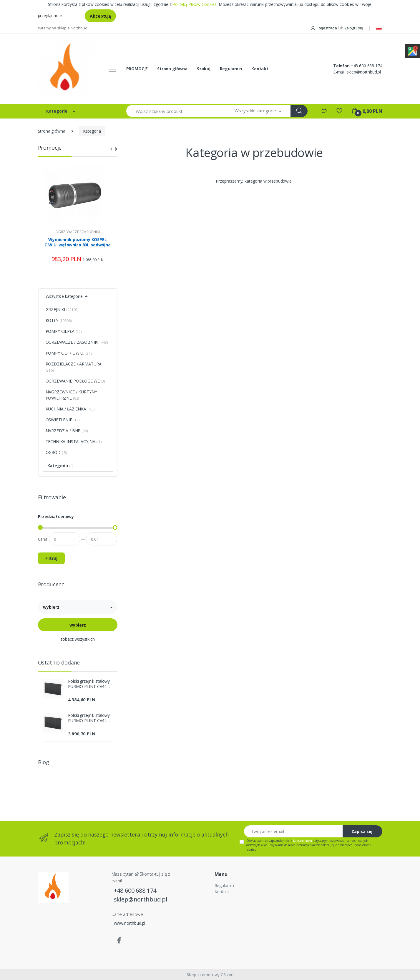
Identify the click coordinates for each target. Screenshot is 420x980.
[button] (258, 111)
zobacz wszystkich (78, 639)
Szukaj (204, 69)
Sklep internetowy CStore (210, 975)
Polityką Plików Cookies (195, 4)
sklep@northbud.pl (364, 72)
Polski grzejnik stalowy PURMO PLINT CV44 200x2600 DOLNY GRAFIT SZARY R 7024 (89, 718)
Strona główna (172, 69)
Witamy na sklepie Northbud (63, 28)
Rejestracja (324, 28)
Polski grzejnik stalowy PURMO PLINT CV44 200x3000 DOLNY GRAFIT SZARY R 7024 (89, 684)
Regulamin (231, 69)
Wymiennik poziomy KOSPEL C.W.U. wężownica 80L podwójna (78, 242)
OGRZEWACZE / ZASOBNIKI (78, 232)
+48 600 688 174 (367, 66)
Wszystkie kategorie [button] (64, 296)
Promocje (50, 148)
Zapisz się (362, 831)
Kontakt (260, 69)
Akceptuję (100, 16)
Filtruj (51, 558)
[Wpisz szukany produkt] (176, 111)
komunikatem (303, 841)
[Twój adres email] (293, 831)
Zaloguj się (354, 28)
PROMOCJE (137, 69)
